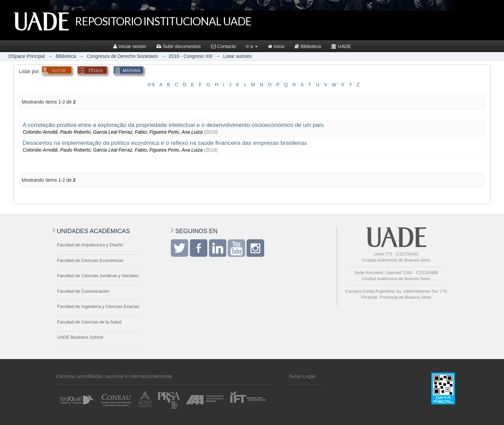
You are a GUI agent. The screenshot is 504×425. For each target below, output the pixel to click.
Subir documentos (179, 46)
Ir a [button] (252, 46)
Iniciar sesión (130, 46)
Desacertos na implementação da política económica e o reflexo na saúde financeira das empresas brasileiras (165, 143)
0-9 (151, 85)
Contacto (224, 46)
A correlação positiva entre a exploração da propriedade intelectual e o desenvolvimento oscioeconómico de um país (173, 125)
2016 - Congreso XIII (191, 56)
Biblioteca (308, 46)
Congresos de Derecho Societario (122, 56)
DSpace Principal (27, 56)
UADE (341, 46)
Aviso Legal (302, 376)
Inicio (276, 46)
